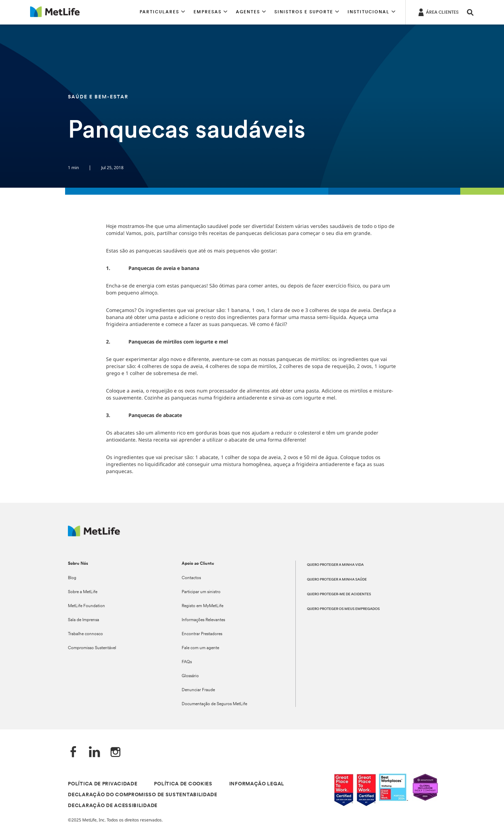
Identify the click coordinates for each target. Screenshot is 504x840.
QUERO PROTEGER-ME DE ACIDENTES (339, 594)
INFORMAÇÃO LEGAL (257, 784)
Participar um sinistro (201, 592)
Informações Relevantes (203, 620)
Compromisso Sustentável (92, 648)
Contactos (191, 578)
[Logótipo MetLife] (94, 534)
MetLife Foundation (86, 606)
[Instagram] (115, 753)
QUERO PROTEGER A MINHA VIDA (335, 565)
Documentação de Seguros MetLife (214, 704)
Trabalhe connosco (85, 634)
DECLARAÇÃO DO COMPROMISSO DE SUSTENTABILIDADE (143, 795)
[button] (162, 12)
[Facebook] (73, 753)
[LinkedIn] (94, 753)
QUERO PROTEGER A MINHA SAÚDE (337, 580)
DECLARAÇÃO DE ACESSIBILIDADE (113, 806)
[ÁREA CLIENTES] (438, 12)
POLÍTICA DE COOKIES (183, 784)
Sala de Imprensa (83, 620)
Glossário (190, 676)
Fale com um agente (200, 648)
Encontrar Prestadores (202, 634)
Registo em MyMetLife (202, 606)
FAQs (187, 662)
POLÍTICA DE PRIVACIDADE (103, 784)
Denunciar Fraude (198, 690)
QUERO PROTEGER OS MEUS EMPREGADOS (343, 609)
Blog (72, 578)
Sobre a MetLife (83, 592)
